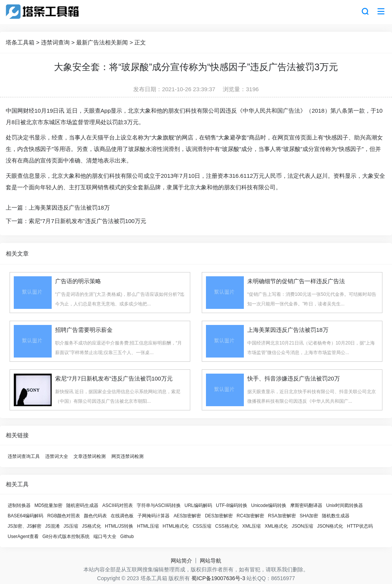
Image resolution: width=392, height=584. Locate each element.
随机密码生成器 (82, 505)
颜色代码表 (95, 516)
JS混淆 (52, 526)
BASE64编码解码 (25, 516)
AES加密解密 (187, 516)
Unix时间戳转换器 (345, 505)
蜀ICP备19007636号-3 (218, 578)
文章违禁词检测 (90, 456)
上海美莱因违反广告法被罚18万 (69, 208)
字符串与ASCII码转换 (159, 505)
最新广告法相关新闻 (102, 42)
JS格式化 (91, 526)
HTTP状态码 (360, 526)
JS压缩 (71, 526)
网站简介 (181, 561)
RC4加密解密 (250, 516)
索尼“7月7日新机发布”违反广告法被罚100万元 (87, 221)
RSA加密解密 (282, 516)
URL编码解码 (198, 505)
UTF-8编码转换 (232, 505)
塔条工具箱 (20, 42)
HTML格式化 (176, 526)
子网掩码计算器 (154, 516)
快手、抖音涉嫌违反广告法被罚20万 (294, 378)
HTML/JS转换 (119, 526)
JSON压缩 (302, 526)
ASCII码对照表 (117, 505)
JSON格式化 (330, 526)
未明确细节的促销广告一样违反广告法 (296, 281)
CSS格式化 (227, 526)
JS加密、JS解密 (24, 526)
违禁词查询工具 (24, 456)
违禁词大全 (57, 456)
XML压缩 (252, 526)
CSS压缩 (202, 526)
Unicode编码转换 (269, 505)
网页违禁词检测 (127, 456)
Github (127, 536)
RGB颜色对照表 (64, 516)
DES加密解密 (219, 516)
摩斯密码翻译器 (306, 505)
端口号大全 (105, 536)
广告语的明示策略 (78, 281)
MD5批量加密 (48, 505)
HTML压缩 (148, 526)
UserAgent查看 (23, 536)
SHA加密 (309, 516)
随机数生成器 (336, 516)
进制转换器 (19, 505)
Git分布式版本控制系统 (66, 536)
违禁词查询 (55, 42)
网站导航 (211, 561)
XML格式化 (276, 526)
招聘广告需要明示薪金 (84, 330)
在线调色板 (122, 516)
